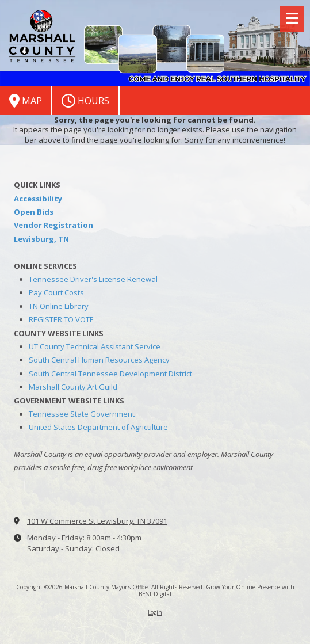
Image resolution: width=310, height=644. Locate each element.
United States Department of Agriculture (98, 427)
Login (155, 612)
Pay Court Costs (56, 292)
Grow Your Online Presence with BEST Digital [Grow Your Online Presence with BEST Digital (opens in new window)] (217, 590)
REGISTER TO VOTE (61, 319)
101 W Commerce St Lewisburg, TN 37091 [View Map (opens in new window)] (97, 521)
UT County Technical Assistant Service (95, 346)
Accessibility (38, 199)
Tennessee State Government (82, 414)
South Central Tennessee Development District (110, 374)
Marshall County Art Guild (73, 387)
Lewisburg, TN (41, 239)
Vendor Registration (53, 225)
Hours (85, 101)
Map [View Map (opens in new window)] (26, 101)
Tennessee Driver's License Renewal (93, 279)
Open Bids (34, 212)
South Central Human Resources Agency (99, 360)
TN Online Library (59, 306)
